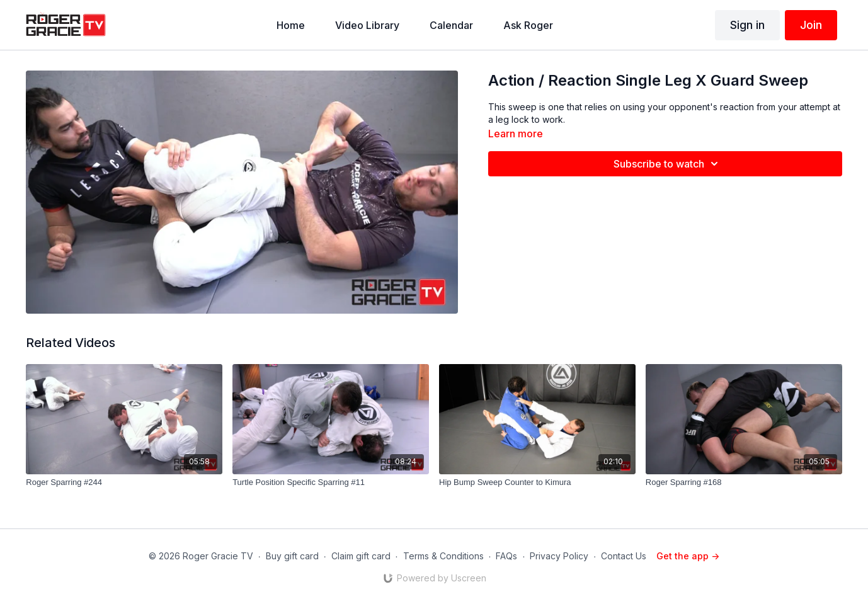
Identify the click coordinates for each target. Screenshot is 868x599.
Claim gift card (361, 556)
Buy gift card (292, 556)
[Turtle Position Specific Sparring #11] (331, 482)
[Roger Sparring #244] (124, 482)
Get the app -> (688, 556)
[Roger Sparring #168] (744, 482)
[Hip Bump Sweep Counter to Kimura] (537, 482)
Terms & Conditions (443, 556)
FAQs (506, 556)
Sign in (747, 25)
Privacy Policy (559, 556)
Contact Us (624, 556)
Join (811, 25)
